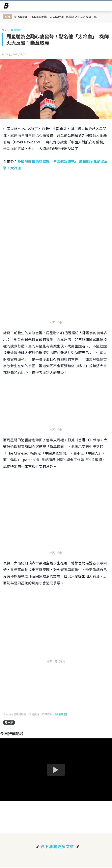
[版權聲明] (61, 714)
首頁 (4, 30)
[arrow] (6, 6)
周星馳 (9, 723)
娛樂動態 (16, 30)
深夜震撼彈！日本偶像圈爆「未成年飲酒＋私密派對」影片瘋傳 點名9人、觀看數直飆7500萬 (58, 17)
